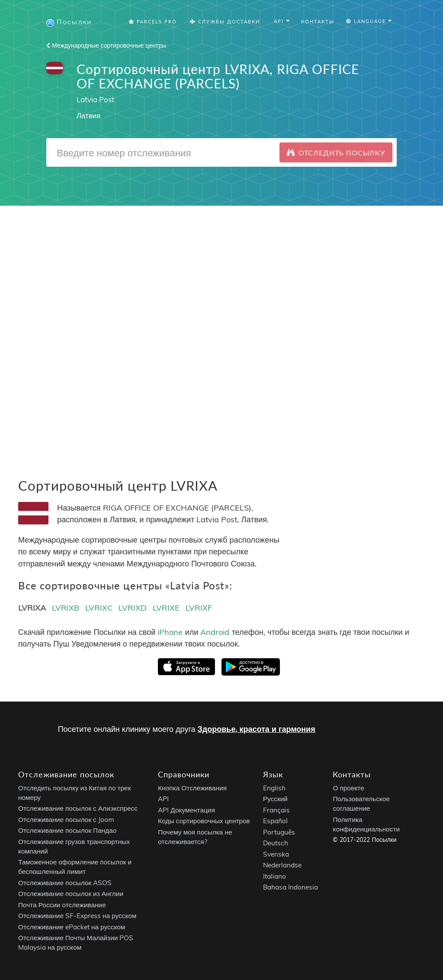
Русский (275, 799)
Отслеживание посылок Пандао (67, 831)
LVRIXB (66, 608)
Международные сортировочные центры (106, 45)
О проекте (348, 788)
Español (275, 821)
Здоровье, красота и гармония (257, 729)
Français (276, 810)
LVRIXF (199, 608)
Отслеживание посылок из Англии (71, 894)
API (163, 799)
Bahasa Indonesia (291, 888)
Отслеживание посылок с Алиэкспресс (78, 809)
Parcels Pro (153, 21)
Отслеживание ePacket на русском (72, 927)
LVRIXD (133, 608)
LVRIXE (166, 608)
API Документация (186, 810)
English (274, 788)
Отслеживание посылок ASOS (65, 883)
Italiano (274, 876)
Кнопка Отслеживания (192, 788)
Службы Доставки (225, 21)
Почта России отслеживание (62, 905)
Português (279, 832)
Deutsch (276, 843)
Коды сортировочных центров (204, 821)
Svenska (276, 854)
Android (215, 632)
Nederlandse (282, 865)
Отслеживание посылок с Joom (66, 820)
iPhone (170, 632)
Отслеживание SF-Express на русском (77, 916)
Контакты (318, 21)
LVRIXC (99, 608)
